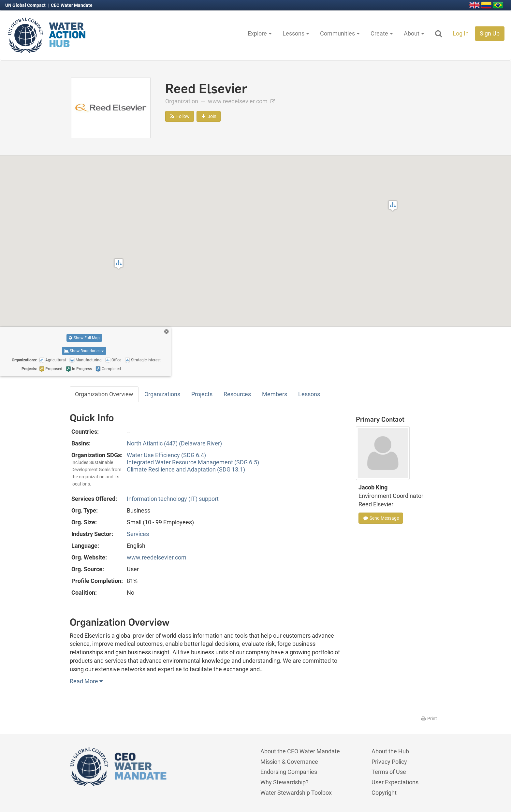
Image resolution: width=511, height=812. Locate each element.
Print (429, 718)
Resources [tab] (237, 394)
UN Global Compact (26, 5)
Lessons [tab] (309, 394)
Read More (86, 681)
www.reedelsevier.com (241, 101)
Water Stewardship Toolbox (296, 793)
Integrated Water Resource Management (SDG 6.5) (193, 462)
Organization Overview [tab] (104, 394)
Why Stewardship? (285, 782)
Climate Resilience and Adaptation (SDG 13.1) (186, 469)
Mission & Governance (289, 762)
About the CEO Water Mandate (300, 751)
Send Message (381, 518)
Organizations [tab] (162, 394)
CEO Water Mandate (72, 5)
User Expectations (395, 782)
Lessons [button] (296, 33)
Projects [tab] (202, 394)
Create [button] (382, 33)
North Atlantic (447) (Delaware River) (174, 443)
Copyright (384, 793)
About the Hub (390, 751)
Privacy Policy (389, 762)
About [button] (414, 33)
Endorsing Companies (289, 772)
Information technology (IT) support (173, 499)
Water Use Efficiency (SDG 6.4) (166, 455)
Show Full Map (84, 338)
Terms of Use (389, 772)
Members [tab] (275, 394)
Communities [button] (340, 33)
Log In (461, 33)
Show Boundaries (84, 351)
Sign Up (490, 33)
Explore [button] (260, 33)
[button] (393, 206)
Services (138, 534)
